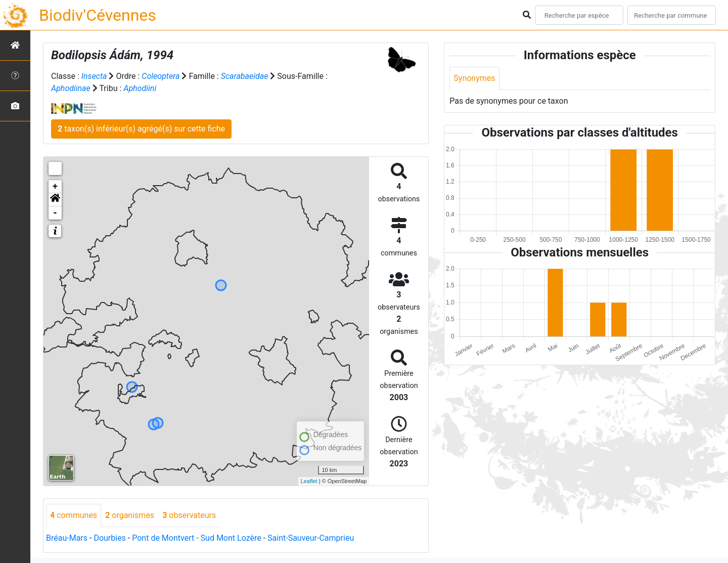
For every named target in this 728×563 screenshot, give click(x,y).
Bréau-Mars (67, 538)
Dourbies (109, 538)
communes (74, 515)
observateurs (189, 515)
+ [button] (55, 187)
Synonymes (474, 78)
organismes (130, 515)
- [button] (55, 213)
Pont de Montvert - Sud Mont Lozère (196, 538)
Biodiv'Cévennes (98, 15)
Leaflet (309, 481)
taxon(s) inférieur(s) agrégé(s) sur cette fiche (141, 129)
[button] (55, 200)
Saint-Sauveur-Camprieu (311, 538)
